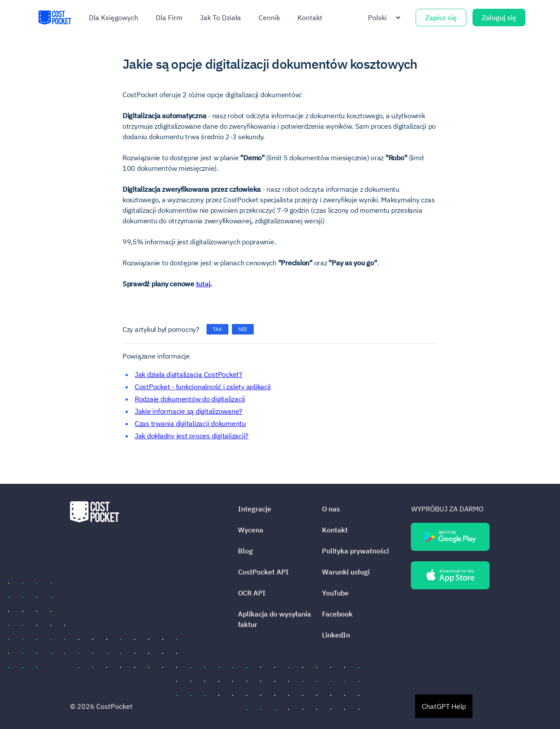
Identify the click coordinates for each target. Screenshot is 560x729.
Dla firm (169, 18)
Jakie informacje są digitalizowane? (189, 411)
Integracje (255, 509)
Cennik (269, 18)
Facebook (337, 614)
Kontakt (310, 18)
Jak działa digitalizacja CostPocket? (189, 374)
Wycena (251, 530)
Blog (245, 551)
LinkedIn (336, 635)
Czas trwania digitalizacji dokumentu (190, 423)
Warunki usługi (346, 572)
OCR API (252, 593)
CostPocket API (263, 572)
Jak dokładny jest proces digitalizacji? (192, 436)
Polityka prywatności (355, 551)
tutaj (203, 284)
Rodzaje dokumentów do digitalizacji (190, 399)
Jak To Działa (220, 18)
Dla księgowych (114, 18)
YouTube (335, 593)
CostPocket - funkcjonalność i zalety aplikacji (203, 387)
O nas (331, 509)
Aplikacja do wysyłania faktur (275, 619)
